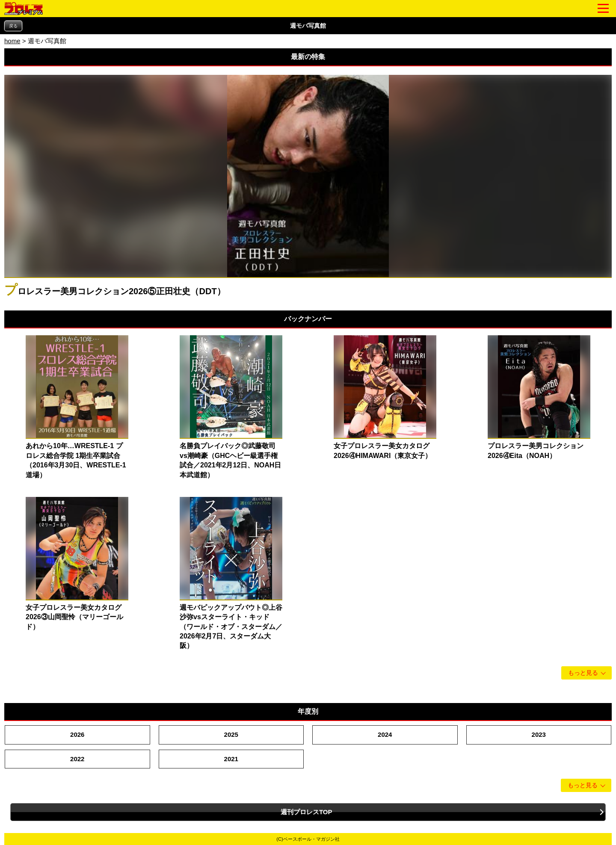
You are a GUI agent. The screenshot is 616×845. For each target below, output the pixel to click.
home (12, 41)
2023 (539, 734)
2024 (385, 734)
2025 (231, 734)
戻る (13, 26)
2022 (77, 759)
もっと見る (583, 673)
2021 (231, 759)
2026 (77, 734)
